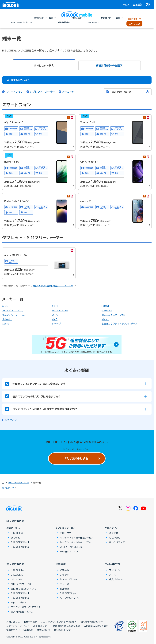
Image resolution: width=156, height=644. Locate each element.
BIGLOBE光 (17, 533)
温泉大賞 (114, 533)
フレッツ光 (17, 579)
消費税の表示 (30, 622)
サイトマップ (9, 488)
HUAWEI (106, 306)
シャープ (56, 324)
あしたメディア (117, 542)
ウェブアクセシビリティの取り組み (59, 622)
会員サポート (116, 579)
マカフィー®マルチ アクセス (26, 607)
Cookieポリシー (41, 626)
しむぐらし (115, 538)
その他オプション (69, 551)
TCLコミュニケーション (114, 315)
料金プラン (68, 449)
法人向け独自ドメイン (22, 612)
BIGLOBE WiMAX (20, 547)
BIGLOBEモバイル (20, 542)
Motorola (107, 310)
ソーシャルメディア (70, 598)
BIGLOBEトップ (62, 630)
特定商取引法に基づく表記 (66, 626)
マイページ (115, 570)
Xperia (6, 324)
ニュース (65, 584)
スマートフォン (14, 91)
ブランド (65, 575)
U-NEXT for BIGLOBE (72, 547)
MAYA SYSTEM (60, 310)
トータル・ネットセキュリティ (76, 542)
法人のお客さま (15, 564)
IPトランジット (19, 602)
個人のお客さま (15, 521)
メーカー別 (68, 91)
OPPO (55, 315)
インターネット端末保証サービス (77, 538)
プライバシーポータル (18, 626)
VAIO (55, 319)
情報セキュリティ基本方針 (20, 630)
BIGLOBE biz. (18, 570)
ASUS (55, 306)
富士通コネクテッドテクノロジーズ (119, 324)
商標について (44, 630)
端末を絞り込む (18, 80)
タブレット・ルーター (43, 91)
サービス (125, 4)
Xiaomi (105, 319)
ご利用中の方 (112, 564)
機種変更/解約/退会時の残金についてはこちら (53, 286)
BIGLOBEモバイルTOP (19, 482)
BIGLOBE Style (68, 593)
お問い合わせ (13, 622)
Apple (5, 306)
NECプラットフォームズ (14, 315)
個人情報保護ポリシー (92, 622)
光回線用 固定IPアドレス (23, 589)
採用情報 (65, 589)
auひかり (16, 538)
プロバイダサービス (21, 584)
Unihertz (7, 319)
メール (113, 575)
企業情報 (138, 4)
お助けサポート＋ (69, 533)
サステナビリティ (69, 579)
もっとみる (11, 420)
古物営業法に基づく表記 (96, 626)
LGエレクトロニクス (12, 310)
